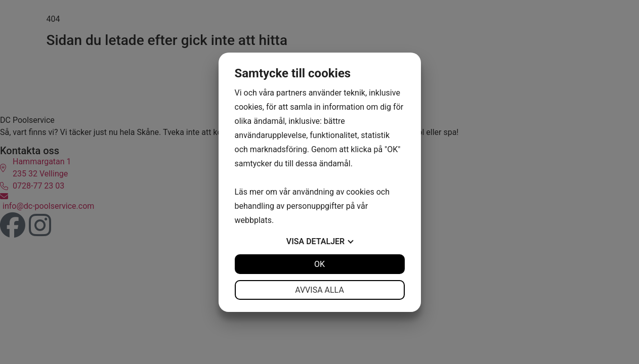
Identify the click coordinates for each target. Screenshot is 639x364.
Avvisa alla (319, 290)
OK (319, 264)
